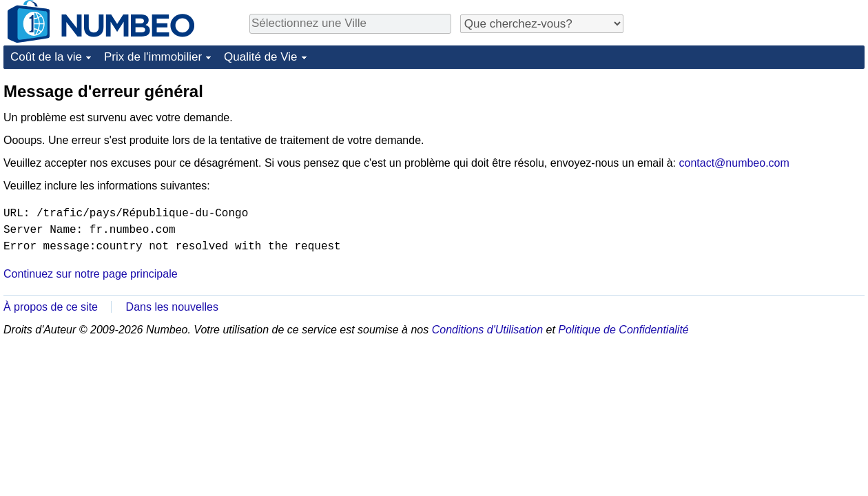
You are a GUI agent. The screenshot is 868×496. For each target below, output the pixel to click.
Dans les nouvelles (172, 307)
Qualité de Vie (260, 57)
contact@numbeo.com (734, 163)
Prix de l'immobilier (153, 57)
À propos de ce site (51, 307)
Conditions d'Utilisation (487, 330)
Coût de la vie (46, 57)
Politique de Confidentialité (623, 330)
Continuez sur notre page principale (91, 274)
